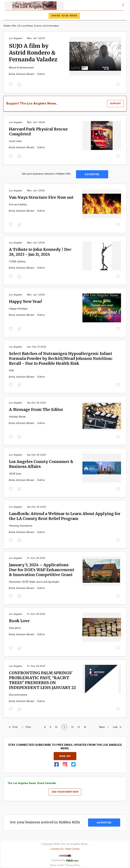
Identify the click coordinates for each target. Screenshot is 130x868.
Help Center (73, 849)
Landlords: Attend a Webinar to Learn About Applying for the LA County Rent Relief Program (65, 516)
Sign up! (65, 756)
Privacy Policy (73, 865)
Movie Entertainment (21, 68)
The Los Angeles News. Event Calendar (32, 783)
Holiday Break (17, 417)
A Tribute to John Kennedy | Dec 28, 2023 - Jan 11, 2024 (40, 252)
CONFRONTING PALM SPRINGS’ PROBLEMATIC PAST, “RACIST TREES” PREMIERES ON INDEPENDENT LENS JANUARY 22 (42, 680)
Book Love (19, 621)
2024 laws (15, 474)
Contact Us (57, 849)
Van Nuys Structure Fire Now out (41, 197)
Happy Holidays (18, 309)
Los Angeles (16, 38)
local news (15, 141)
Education (15, 628)
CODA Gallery (17, 262)
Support (115, 104)
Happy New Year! (26, 301)
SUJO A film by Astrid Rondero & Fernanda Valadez (33, 53)
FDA (12, 371)
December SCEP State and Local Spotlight (34, 582)
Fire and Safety (18, 205)
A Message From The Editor (36, 409)
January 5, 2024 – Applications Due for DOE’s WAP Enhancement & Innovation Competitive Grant (42, 570)
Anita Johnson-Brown (22, 74)
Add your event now (65, 792)
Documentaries (18, 695)
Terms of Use (57, 865)
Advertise (92, 174)
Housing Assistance (21, 526)
